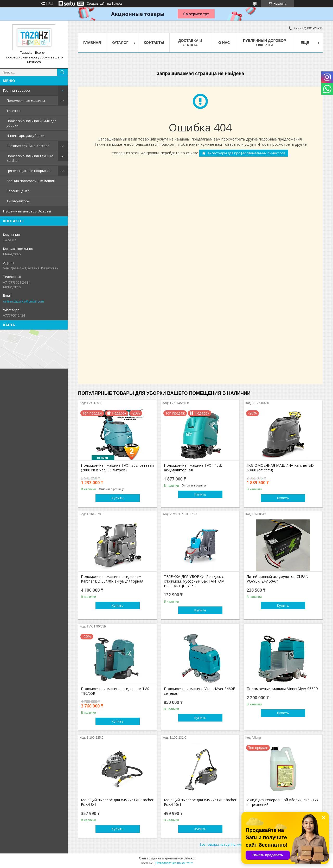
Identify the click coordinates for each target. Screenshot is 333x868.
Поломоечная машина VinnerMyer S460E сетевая (199, 691)
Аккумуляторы (18, 201)
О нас (224, 43)
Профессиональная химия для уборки (31, 123)
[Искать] (62, 72)
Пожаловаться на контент (174, 863)
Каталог (120, 43)
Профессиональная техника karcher (30, 158)
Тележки (14, 111)
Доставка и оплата (190, 43)
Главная (92, 43)
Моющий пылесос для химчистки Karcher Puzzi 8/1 (117, 802)
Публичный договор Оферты (27, 211)
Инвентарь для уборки (25, 136)
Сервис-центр (18, 191)
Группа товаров (17, 90)
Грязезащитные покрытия (28, 171)
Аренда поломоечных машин (31, 181)
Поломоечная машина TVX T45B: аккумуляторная (193, 468)
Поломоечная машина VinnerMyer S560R (282, 689)
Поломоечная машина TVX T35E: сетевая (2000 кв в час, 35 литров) (117, 468)
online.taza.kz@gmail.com (24, 301)
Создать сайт (96, 4)
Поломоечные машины (26, 101)
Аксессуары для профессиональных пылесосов (246, 153)
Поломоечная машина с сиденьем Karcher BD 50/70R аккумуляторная (112, 579)
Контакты (154, 43)
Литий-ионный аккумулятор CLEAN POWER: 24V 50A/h (277, 579)
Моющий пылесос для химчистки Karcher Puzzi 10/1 (200, 802)
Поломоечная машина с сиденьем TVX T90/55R (115, 691)
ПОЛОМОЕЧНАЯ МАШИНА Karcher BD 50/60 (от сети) (280, 468)
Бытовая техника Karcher (28, 146)
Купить (118, 498)
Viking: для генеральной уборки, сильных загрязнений (282, 802)
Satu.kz (189, 858)
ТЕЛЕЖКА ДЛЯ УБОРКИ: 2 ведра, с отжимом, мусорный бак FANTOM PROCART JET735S (194, 581)
